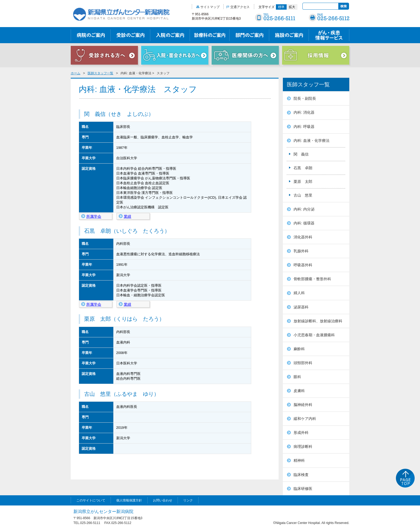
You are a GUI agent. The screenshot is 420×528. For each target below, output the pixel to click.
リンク (188, 500)
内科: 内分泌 (304, 209)
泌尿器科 (301, 307)
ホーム (76, 73)
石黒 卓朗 (303, 168)
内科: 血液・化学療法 (312, 141)
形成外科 (301, 433)
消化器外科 (303, 237)
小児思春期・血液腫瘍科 (314, 335)
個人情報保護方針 (129, 500)
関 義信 (301, 154)
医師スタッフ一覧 (100, 73)
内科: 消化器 (304, 112)
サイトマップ (208, 7)
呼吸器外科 (303, 265)
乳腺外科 (301, 251)
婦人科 (299, 293)
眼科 (297, 377)
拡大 (292, 7)
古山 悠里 (303, 195)
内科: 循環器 (304, 223)
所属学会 (94, 216)
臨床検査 (301, 475)
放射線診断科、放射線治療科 (318, 321)
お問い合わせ (163, 500)
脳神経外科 (303, 405)
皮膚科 (299, 391)
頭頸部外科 (303, 363)
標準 (281, 7)
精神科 (299, 460)
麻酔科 (299, 349)
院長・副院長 (305, 98)
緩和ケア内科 (305, 419)
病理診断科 (303, 446)
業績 (127, 216)
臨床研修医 (303, 489)
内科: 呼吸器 (304, 127)
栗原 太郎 (303, 182)
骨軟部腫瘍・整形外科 (312, 279)
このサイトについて (91, 500)
